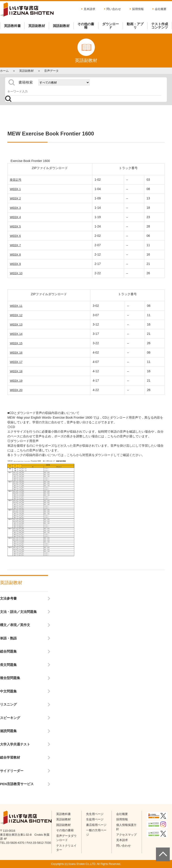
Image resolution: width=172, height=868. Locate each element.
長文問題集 (8, 665)
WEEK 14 (16, 334)
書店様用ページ (96, 825)
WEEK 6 (15, 236)
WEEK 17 (16, 362)
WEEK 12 (16, 315)
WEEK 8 (15, 255)
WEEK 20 (16, 390)
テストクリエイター (66, 848)
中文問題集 (8, 691)
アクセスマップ (126, 835)
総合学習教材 (10, 757)
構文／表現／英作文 (15, 625)
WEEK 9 (15, 264)
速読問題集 (8, 731)
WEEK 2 (15, 198)
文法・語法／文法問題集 (18, 612)
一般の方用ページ (96, 832)
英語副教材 (37, 26)
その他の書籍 (86, 26)
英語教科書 (12, 26)
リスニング (8, 704)
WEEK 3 (15, 208)
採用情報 (138, 9)
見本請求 (89, 9)
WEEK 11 (16, 306)
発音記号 (16, 180)
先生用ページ (95, 814)
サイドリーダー (12, 771)
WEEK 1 (15, 189)
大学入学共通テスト (15, 744)
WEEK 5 (15, 226)
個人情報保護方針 (126, 827)
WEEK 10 (16, 273)
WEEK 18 (16, 371)
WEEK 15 (16, 343)
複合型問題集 (10, 678)
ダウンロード (111, 26)
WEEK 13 (16, 324)
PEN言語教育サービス (17, 784)
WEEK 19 (16, 381)
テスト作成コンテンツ (160, 26)
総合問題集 (8, 651)
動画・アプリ (135, 26)
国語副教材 (61, 26)
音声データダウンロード (66, 838)
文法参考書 (8, 598)
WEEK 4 (15, 217)
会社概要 (161, 9)
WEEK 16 (16, 353)
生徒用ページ (95, 819)
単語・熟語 (8, 638)
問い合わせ (114, 9)
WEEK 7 (15, 245)
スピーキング (10, 718)
